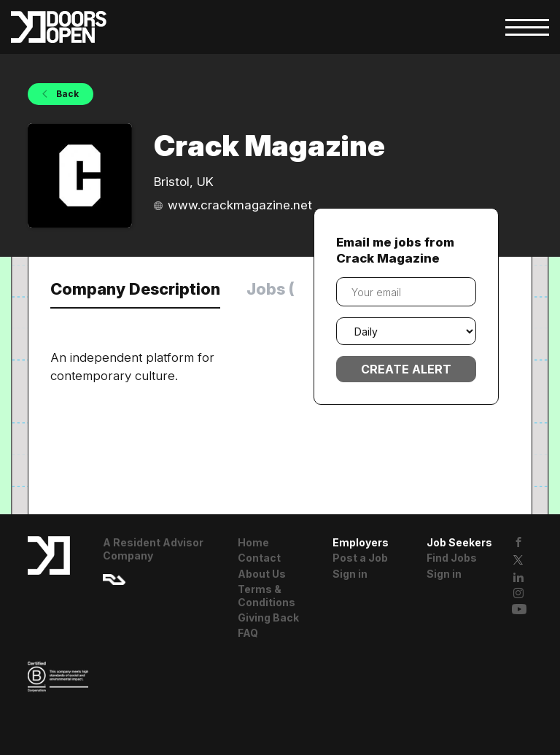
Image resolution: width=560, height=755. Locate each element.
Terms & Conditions (267, 596)
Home (253, 542)
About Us (262, 574)
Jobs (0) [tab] (279, 289)
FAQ (248, 633)
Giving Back (268, 617)
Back (66, 94)
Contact (259, 558)
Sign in (350, 574)
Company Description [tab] (135, 289)
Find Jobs (452, 558)
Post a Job (360, 558)
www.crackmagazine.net (240, 205)
